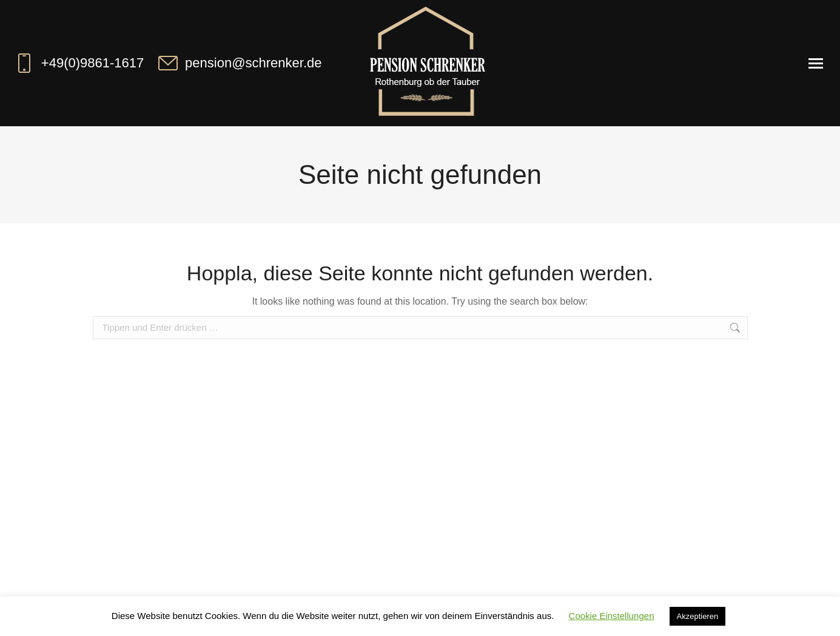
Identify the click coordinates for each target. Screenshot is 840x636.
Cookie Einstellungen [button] (612, 616)
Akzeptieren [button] (698, 616)
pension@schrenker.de (239, 63)
